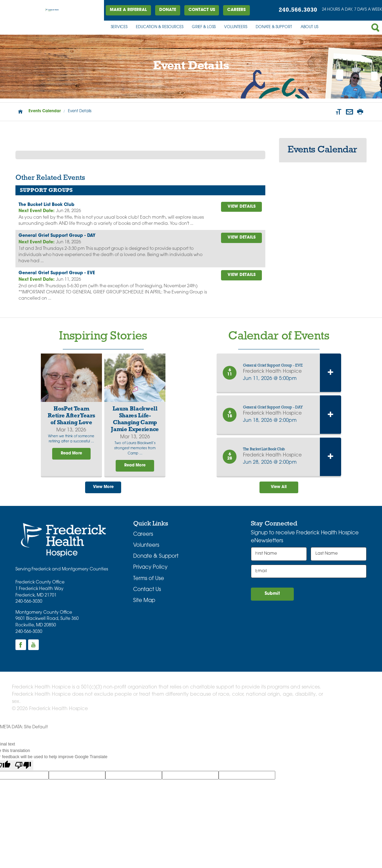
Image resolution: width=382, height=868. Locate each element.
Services (119, 27)
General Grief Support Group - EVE (57, 273)
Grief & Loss (204, 27)
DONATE (168, 10)
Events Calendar (45, 111)
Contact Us (202, 10)
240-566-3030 (29, 602)
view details (242, 207)
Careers (236, 10)
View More (103, 487)
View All (279, 487)
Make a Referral (128, 10)
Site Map (144, 601)
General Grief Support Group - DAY (57, 236)
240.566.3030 (298, 10)
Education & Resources (160, 27)
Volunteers (236, 27)
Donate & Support (274, 27)
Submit (272, 594)
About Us (309, 27)
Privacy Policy (150, 568)
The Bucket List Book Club (47, 205)
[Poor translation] (23, 765)
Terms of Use (149, 579)
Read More (71, 454)
